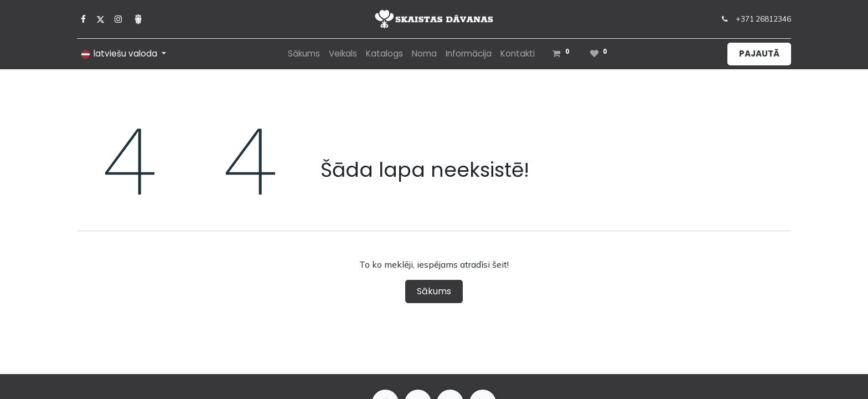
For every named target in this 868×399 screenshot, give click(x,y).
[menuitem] (304, 54)
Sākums (434, 291)
